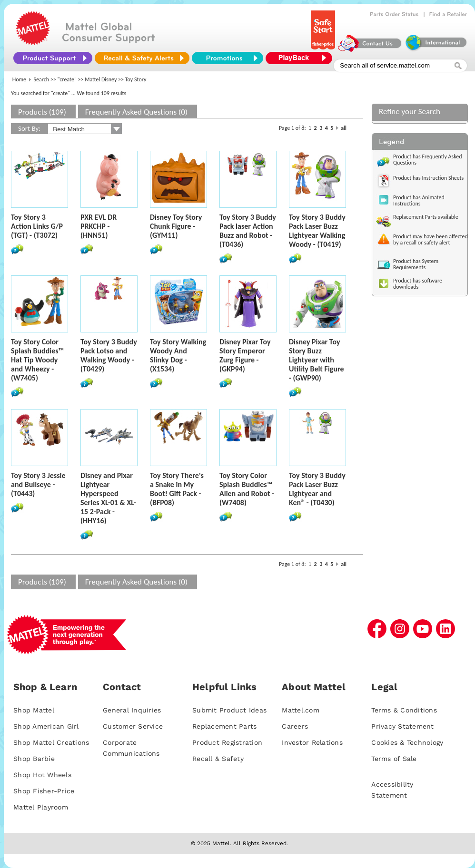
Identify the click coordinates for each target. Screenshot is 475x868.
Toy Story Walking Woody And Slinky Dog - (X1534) (178, 355)
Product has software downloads (418, 284)
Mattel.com (301, 710)
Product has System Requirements (416, 264)
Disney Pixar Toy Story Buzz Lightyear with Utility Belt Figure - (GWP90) (317, 360)
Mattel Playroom (41, 807)
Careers (295, 726)
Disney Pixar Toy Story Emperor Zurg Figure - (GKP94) (245, 355)
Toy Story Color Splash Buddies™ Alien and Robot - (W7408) (247, 489)
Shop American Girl (46, 726)
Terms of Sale (394, 759)
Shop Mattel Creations (51, 742)
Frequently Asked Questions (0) (136, 112)
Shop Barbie (34, 759)
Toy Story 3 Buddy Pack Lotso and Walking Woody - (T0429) (109, 355)
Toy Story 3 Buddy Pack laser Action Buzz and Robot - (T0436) (248, 231)
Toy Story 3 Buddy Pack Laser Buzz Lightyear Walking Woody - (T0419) (317, 231)
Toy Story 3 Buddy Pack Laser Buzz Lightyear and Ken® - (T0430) (317, 489)
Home (19, 79)
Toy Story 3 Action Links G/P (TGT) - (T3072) (37, 226)
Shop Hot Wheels (42, 775)
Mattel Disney (101, 79)
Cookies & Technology (407, 742)
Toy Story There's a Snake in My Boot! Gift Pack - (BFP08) (177, 489)
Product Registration (227, 742)
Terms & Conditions (404, 710)
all (344, 128)
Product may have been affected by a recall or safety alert (430, 239)
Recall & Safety (218, 759)
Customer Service (133, 726)
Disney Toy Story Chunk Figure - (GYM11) (176, 226)
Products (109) (42, 112)
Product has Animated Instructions (419, 200)
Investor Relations (312, 742)
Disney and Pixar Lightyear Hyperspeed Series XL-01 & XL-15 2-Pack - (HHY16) (108, 498)
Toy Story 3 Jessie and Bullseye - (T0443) (38, 484)
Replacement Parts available (426, 217)
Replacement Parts (224, 726)
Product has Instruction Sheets (428, 178)
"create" (67, 79)
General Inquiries (132, 710)
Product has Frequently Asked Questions (428, 160)
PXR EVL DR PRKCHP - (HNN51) (99, 226)
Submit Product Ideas (229, 710)
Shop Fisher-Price (44, 791)
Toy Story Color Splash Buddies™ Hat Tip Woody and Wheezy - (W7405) (37, 360)
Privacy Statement (402, 726)
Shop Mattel (34, 710)
